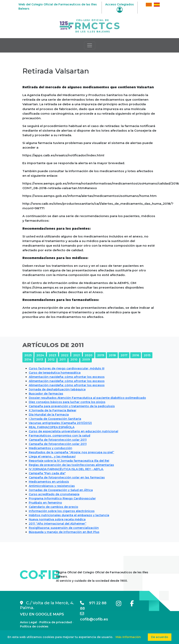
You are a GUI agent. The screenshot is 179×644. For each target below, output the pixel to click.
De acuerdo (160, 637)
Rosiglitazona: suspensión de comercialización (64, 528)
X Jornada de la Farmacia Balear (53, 410)
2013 (40, 359)
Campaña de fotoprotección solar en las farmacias (67, 477)
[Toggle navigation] (90, 45)
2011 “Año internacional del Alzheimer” (58, 524)
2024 (40, 355)
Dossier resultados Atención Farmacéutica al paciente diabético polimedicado (87, 398)
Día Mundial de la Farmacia (49, 415)
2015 (147, 355)
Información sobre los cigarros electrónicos (62, 511)
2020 (89, 355)
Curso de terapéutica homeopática (55, 373)
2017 (124, 355)
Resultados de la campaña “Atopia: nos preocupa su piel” (71, 452)
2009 (86, 359)
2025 (28, 355)
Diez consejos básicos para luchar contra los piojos (67, 402)
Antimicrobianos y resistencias (52, 486)
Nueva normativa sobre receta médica (57, 519)
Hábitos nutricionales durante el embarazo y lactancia (69, 515)
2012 (51, 359)
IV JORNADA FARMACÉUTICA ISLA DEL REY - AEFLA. (66, 469)
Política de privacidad (56, 622)
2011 (62, 359)
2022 (65, 355)
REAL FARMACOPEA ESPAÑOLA (52, 427)
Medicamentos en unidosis (49, 482)
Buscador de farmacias (46, 394)
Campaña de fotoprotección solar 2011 (58, 440)
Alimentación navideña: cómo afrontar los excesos (67, 377)
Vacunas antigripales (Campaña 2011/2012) (60, 423)
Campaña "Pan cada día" (47, 473)
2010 (74, 359)
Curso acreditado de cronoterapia (54, 494)
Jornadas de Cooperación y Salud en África (61, 490)
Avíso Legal (28, 622)
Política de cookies (34, 626)
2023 (52, 355)
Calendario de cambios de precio (53, 507)
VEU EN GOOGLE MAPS (42, 614)
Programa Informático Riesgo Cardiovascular (62, 498)
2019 (101, 355)
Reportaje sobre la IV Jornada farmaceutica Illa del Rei (69, 461)
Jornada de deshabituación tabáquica (57, 389)
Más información (128, 637)
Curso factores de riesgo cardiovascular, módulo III (67, 368)
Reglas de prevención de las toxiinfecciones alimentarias (71, 465)
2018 (112, 355)
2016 (136, 355)
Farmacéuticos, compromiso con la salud (59, 436)
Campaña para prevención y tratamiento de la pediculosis (72, 406)
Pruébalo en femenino (45, 503)
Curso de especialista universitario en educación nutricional (73, 431)
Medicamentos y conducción (50, 448)
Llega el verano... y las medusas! (52, 456)
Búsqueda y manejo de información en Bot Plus (64, 532)
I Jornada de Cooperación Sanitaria (55, 419)
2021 (77, 355)
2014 (28, 359)
